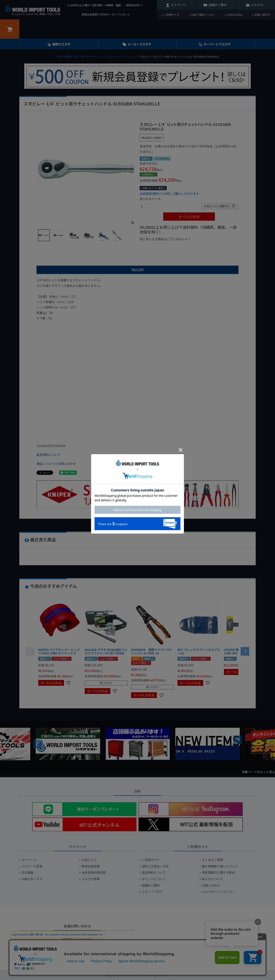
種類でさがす (61, 44)
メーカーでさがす (139, 44)
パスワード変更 (32, 866)
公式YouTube (235, 15)
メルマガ (257, 5)
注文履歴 (27, 872)
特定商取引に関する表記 (218, 872)
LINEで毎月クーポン (203, 15)
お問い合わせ (262, 15)
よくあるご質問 (212, 860)
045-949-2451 (84, 939)
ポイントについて (154, 879)
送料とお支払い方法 (155, 866)
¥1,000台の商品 (182, 246)
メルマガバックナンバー (218, 892)
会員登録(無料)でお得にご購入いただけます (169, 194)
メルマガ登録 (91, 879)
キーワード (217, 44)
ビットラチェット (126, 57)
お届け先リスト (32, 879)
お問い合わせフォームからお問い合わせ (77, 954)
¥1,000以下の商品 (154, 246)
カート (10, 29)
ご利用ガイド (172, 15)
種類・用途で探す (76, 57)
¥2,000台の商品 (209, 246)
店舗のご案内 (218, 5)
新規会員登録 (91, 866)
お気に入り (89, 860)
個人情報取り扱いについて (220, 866)
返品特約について (49, 455)
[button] (245, 651)
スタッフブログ (152, 892)
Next (238, 740)
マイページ (178, 5)
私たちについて (212, 879)
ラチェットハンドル (101, 57)
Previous (37, 744)
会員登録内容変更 (94, 872)
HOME (60, 57)
